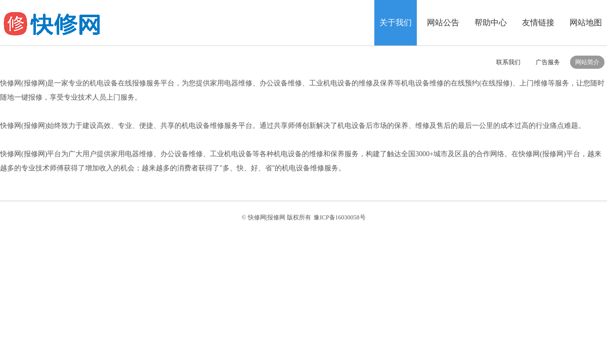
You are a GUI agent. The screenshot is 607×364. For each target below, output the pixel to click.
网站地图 (586, 22)
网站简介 (587, 62)
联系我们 (508, 62)
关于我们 (396, 22)
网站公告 (443, 22)
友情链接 (538, 22)
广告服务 (548, 62)
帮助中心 (491, 22)
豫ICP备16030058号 (340, 217)
